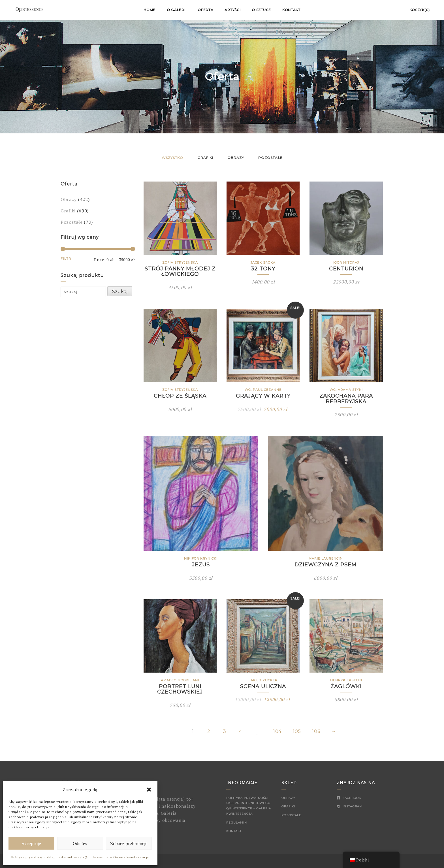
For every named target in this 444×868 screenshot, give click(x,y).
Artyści (232, 10)
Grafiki (205, 158)
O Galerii (177, 10)
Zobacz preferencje (129, 843)
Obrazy (236, 158)
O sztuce (261, 10)
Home (150, 10)
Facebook (349, 798)
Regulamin (237, 823)
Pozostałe (270, 158)
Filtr (66, 258)
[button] (149, 790)
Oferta (205, 10)
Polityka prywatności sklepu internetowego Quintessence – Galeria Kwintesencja (80, 857)
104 (277, 731)
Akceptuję (31, 843)
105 (297, 731)
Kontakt (291, 10)
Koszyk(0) (420, 10)
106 (316, 731)
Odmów (80, 843)
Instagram (350, 806)
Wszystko (172, 158)
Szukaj (120, 292)
